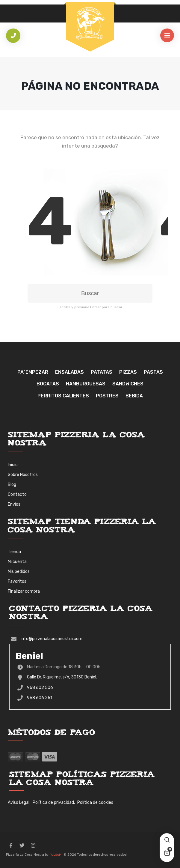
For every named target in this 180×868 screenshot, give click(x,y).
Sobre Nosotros (23, 475)
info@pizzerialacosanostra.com (52, 639)
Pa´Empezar (33, 372)
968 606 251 (40, 698)
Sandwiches (128, 384)
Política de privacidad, (54, 802)
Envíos (14, 504)
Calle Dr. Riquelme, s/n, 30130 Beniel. (62, 677)
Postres (107, 396)
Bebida (134, 396)
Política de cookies (95, 802)
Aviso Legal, (19, 802)
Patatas (102, 372)
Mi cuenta (17, 562)
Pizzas (128, 372)
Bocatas (48, 384)
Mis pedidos (19, 572)
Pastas (153, 372)
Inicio (13, 465)
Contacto (17, 494)
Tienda (14, 552)
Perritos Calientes (63, 396)
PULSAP (55, 855)
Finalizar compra (24, 591)
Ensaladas (69, 372)
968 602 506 (40, 688)
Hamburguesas (86, 384)
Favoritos (17, 581)
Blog (12, 485)
